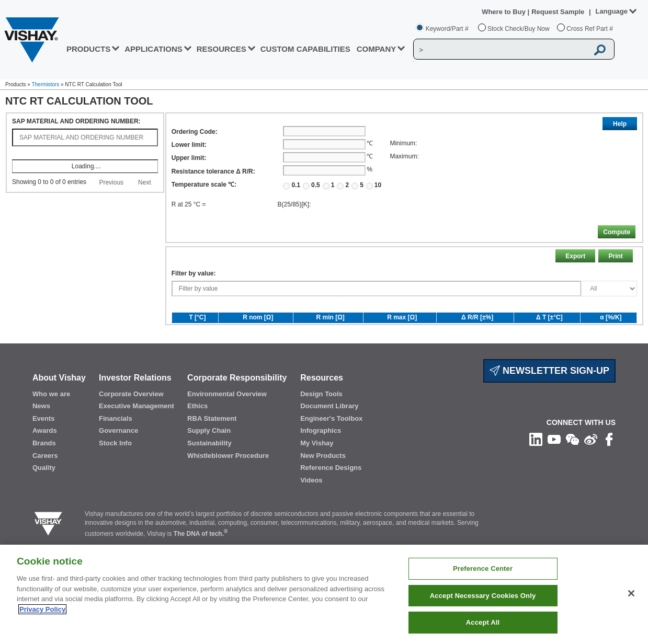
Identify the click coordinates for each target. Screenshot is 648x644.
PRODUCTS (88, 49)
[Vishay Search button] (600, 50)
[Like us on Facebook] (609, 464)
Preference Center (483, 568)
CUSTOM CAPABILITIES (305, 49)
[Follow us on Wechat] (572, 464)
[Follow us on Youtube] (554, 464)
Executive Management (137, 430)
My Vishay (317, 468)
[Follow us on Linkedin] (536, 464)
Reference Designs (331, 492)
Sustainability (209, 468)
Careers (45, 480)
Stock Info (115, 468)
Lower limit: (189, 145)
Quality (44, 492)
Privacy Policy (42, 609)
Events (44, 443)
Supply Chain (209, 456)
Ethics (197, 430)
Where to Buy (504, 12)
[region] (324, 594)
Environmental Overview (227, 418)
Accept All (483, 622)
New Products (323, 480)
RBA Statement (212, 443)
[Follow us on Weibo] (591, 464)
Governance (118, 456)
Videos (311, 505)
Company (377, 49)
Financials (116, 443)
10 (374, 186)
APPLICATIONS (154, 49)
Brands (44, 468)
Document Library (329, 430)
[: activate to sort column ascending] (85, 154)
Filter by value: (194, 298)
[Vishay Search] (501, 50)
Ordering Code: (195, 132)
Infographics (321, 456)
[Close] (631, 593)
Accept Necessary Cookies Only (483, 596)
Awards (45, 456)
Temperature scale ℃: (204, 185)
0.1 (292, 186)
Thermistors (45, 84)
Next (145, 182)
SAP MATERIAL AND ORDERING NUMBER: (76, 121)
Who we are (51, 418)
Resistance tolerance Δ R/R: (213, 171)
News (41, 430)
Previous (111, 182)
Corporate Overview (131, 418)
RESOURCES (221, 49)
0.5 (311, 186)
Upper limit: (189, 158)
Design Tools (321, 418)
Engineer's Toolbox (331, 443)
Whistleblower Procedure (228, 480)
